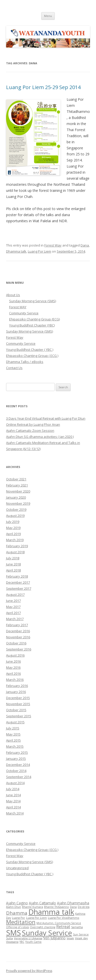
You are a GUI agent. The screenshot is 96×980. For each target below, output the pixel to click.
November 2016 (18, 637)
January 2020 (16, 497)
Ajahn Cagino (17, 903)
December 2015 (18, 698)
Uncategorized (17, 868)
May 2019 (13, 528)
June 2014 (13, 795)
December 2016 (18, 631)
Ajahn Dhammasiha (73, 903)
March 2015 (15, 746)
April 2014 (13, 807)
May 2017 (13, 607)
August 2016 (15, 655)
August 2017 (15, 595)
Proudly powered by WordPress (29, 971)
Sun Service (81, 934)
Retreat (63, 927)
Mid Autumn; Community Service (59, 923)
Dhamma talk (16, 251)
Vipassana (12, 942)
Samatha (77, 927)
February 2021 (17, 485)
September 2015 (19, 716)
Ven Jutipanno (54, 938)
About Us (13, 295)
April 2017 (13, 613)
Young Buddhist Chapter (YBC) (32, 325)
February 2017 (17, 625)
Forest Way (53, 245)
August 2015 (15, 722)
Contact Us (14, 368)
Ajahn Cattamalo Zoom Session (30, 431)
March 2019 (15, 540)
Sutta (9, 938)
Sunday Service (47, 933)
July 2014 (13, 789)
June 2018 (13, 564)
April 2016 (13, 673)
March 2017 (15, 619)
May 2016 (13, 667)
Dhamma (17, 913)
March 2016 (15, 680)
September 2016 (19, 649)
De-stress (84, 907)
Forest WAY (18, 307)
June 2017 (13, 601)
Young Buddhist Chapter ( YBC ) (30, 350)
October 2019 (16, 509)
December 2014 (18, 765)
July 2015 (13, 728)
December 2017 (18, 582)
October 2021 (16, 479)
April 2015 (13, 740)
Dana (85, 245)
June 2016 (13, 661)
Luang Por (18, 918)
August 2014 (15, 783)
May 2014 (13, 801)
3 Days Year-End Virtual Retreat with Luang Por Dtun (46, 418)
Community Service (24, 313)
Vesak (70, 938)
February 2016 (17, 686)
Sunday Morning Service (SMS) (33, 301)
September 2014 (19, 777)
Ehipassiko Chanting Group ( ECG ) (32, 356)
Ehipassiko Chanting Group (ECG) (34, 319)
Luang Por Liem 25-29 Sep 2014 (43, 87)
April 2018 (13, 570)
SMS (13, 933)
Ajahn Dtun (14, 907)
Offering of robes (17, 927)
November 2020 (18, 491)
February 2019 (17, 546)
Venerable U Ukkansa (28, 938)
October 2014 (16, 771)
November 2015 (18, 704)
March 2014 (15, 813)
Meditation (21, 922)
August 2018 (15, 552)
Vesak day (81, 938)
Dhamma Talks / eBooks (25, 362)
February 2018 (17, 576)
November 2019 (18, 503)
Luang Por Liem (40, 251)
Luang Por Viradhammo (64, 918)
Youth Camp (33, 942)
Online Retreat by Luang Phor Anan (33, 424)
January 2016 (16, 692)
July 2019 (13, 522)
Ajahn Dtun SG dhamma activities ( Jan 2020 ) (40, 437)
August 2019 (15, 516)
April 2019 (13, 534)
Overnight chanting (43, 927)
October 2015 (16, 710)
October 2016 (16, 643)
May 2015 (13, 734)
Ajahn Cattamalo (42, 903)
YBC (22, 942)
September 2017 (19, 588)
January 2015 (16, 759)
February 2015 (17, 752)
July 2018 (13, 558)
